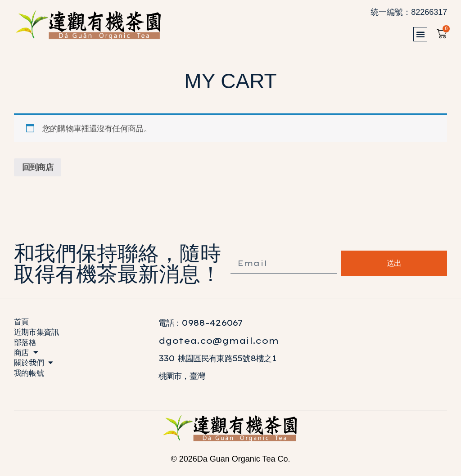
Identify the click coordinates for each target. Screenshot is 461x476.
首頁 (22, 322)
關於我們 (34, 367)
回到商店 (38, 167)
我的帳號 (29, 379)
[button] (423, 34)
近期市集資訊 (37, 334)
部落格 (26, 345)
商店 (26, 356)
